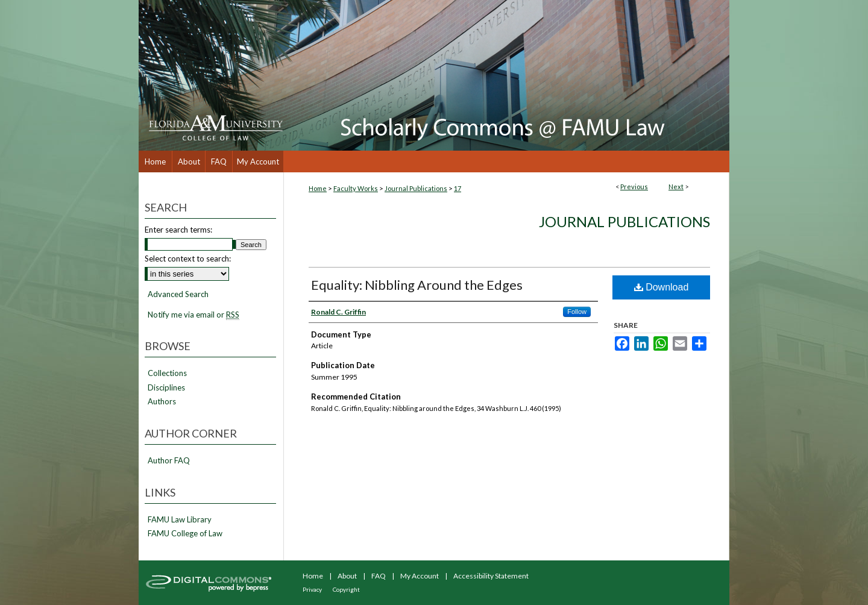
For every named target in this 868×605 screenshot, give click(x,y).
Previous (634, 187)
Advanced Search (178, 294)
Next (676, 187)
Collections (167, 373)
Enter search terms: (178, 230)
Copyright (346, 589)
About (347, 576)
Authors (162, 402)
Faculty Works (356, 188)
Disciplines (166, 388)
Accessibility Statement (491, 576)
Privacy (312, 589)
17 (458, 188)
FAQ (379, 576)
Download (662, 287)
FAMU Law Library (180, 520)
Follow (577, 312)
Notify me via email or (193, 315)
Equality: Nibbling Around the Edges (417, 285)
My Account (420, 576)
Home (318, 188)
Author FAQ (169, 461)
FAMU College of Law (185, 534)
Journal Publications (416, 188)
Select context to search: (188, 259)
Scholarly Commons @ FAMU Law (506, 75)
